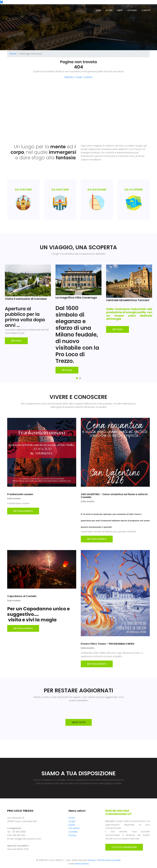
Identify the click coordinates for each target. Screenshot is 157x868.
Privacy (72, 835)
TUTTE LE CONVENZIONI (124, 847)
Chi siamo (132, 10)
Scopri (109, 10)
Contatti (146, 10)
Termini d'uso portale (109, 860)
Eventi (10, 3)
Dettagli (16, 341)
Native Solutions (82, 864)
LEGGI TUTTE (79, 722)
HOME (79, 77)
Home (99, 10)
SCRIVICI (88, 77)
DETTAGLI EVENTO (23, 511)
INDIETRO (69, 77)
